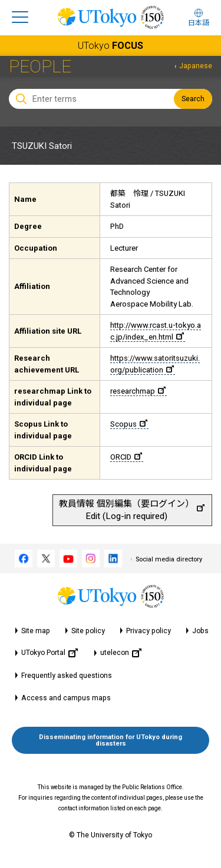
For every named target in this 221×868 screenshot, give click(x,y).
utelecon (121, 653)
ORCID (126, 457)
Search (193, 99)
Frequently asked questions (67, 676)
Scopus (129, 424)
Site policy (88, 631)
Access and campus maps (66, 698)
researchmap (138, 391)
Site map (36, 631)
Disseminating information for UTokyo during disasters (111, 740)
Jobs (200, 631)
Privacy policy (149, 631)
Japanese (196, 66)
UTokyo (111, 46)
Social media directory (169, 559)
